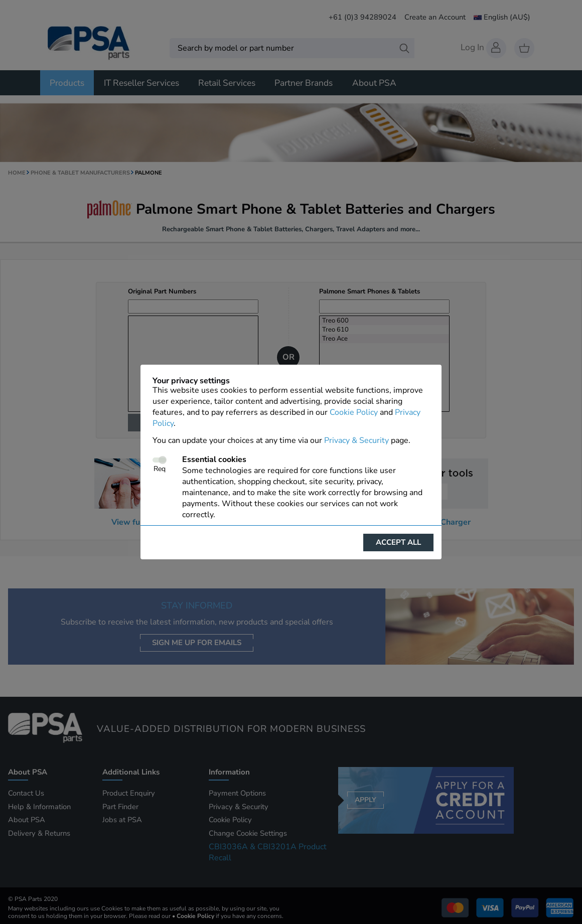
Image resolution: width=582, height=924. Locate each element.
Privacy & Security (356, 440)
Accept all (398, 542)
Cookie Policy (354, 412)
